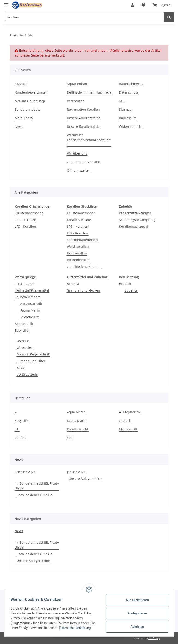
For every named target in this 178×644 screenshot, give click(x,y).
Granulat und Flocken (83, 290)
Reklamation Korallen (83, 109)
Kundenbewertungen (31, 92)
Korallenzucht (78, 429)
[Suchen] (84, 17)
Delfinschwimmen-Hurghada (89, 92)
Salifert (20, 438)
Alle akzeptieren (136, 600)
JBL (17, 429)
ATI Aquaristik (31, 304)
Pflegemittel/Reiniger (135, 213)
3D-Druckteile (27, 374)
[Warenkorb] (162, 5)
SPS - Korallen (25, 220)
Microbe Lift (30, 317)
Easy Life (21, 330)
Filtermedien (25, 284)
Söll (70, 438)
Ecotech (125, 284)
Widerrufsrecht (131, 127)
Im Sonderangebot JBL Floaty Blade (37, 486)
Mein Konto (24, 118)
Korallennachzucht (133, 226)
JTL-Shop (154, 638)
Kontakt (21, 84)
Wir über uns (77, 153)
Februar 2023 (25, 472)
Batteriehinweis (131, 84)
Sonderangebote (28, 109)
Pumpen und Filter (31, 361)
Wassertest (25, 347)
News (19, 127)
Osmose (23, 341)
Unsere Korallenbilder (84, 127)
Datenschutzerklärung (76, 628)
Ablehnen (136, 627)
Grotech (125, 421)
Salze (21, 368)
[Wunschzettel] (143, 5)
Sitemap (125, 109)
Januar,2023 (76, 472)
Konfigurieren (136, 613)
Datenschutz (129, 92)
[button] (133, 5)
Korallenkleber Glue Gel (35, 495)
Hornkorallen (77, 253)
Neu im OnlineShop (30, 101)
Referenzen (76, 101)
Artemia (73, 284)
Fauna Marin (30, 310)
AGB (122, 101)
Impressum (128, 118)
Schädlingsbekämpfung (137, 220)
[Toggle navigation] (6, 3)
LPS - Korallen (25, 226)
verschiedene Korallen (84, 267)
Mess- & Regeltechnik (33, 354)
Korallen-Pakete (79, 220)
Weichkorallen (78, 246)
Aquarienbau (77, 84)
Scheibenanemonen (82, 240)
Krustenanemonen (29, 213)
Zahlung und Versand (84, 162)
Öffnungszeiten (79, 170)
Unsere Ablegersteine (84, 118)
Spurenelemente (28, 297)
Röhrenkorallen (79, 260)
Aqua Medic (76, 412)
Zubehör (131, 290)
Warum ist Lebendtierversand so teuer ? (88, 140)
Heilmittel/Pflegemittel (32, 290)
